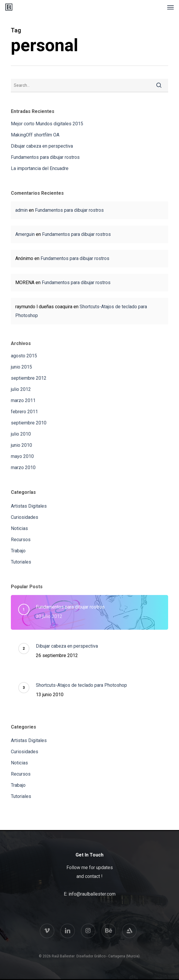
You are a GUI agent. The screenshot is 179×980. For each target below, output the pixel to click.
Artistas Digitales (29, 506)
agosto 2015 (24, 356)
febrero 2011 (24, 412)
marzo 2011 (23, 400)
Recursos (21, 540)
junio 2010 (21, 445)
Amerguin (25, 234)
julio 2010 (21, 434)
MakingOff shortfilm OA (35, 135)
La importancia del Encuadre (40, 168)
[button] (170, 7)
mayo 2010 (22, 456)
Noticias (19, 528)
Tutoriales (21, 562)
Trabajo (18, 551)
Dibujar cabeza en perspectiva (42, 146)
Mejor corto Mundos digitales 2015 (47, 124)
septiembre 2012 (29, 378)
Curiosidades (25, 517)
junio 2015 (21, 367)
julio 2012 (21, 389)
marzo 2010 (23, 467)
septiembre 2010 (29, 423)
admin (21, 210)
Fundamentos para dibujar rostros (45, 157)
